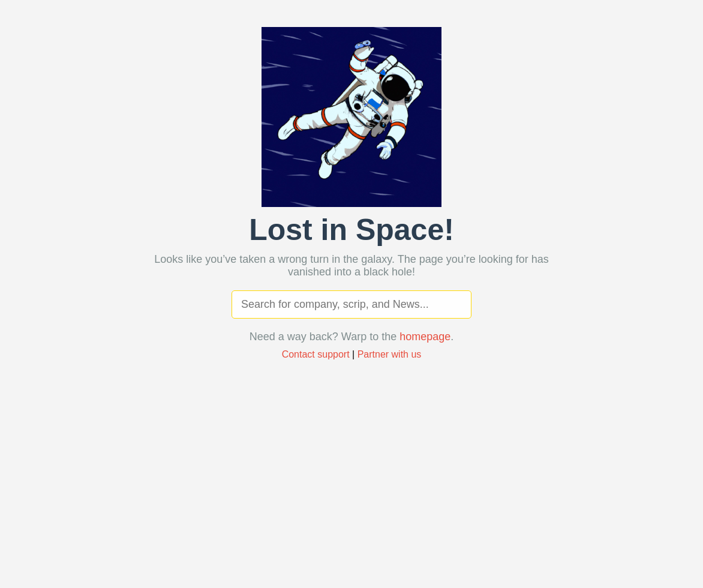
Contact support (316, 354)
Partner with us (390, 354)
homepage (425, 337)
